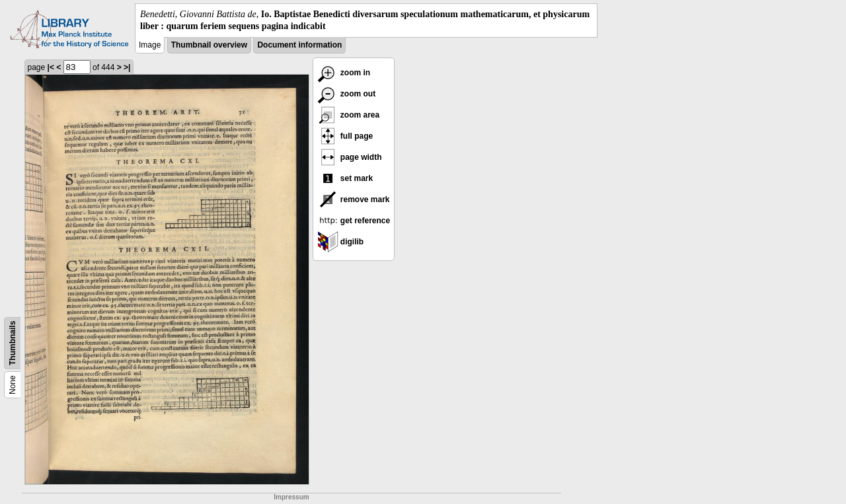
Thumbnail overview (209, 45)
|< (51, 67)
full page (345, 136)
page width (350, 157)
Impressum (291, 497)
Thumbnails (13, 343)
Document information (299, 45)
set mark (345, 178)
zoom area (349, 115)
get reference (354, 221)
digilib (341, 242)
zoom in (344, 73)
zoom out (347, 94)
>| (127, 67)
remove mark (354, 199)
